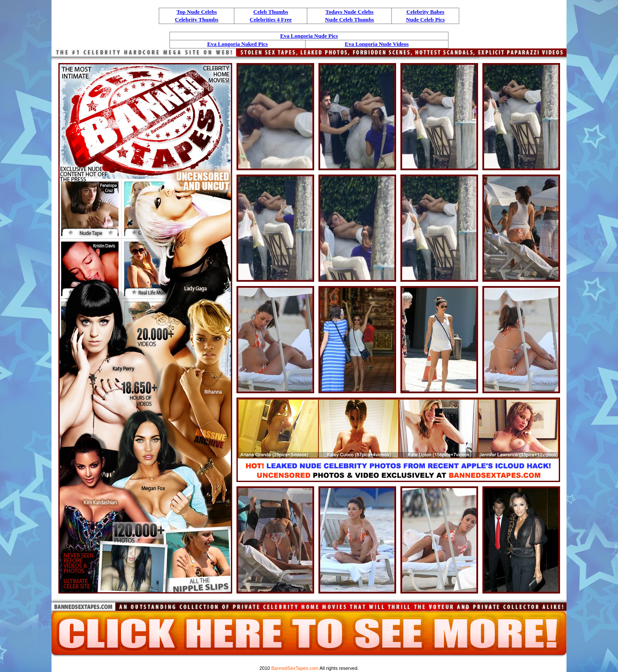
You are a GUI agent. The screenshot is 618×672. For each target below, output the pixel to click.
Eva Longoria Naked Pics (238, 44)
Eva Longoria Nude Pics (309, 36)
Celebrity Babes (425, 12)
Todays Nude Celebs (349, 12)
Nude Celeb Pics (425, 20)
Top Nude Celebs (197, 12)
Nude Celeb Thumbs (349, 20)
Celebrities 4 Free (271, 20)
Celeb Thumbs (271, 12)
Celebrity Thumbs (197, 20)
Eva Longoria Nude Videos (377, 44)
